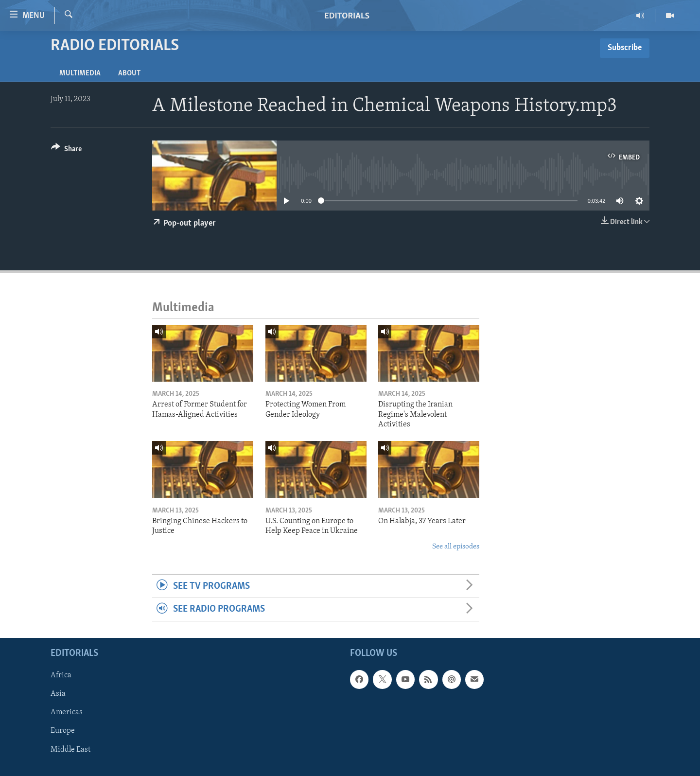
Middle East (70, 749)
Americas (67, 712)
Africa (61, 675)
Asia (58, 694)
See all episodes (456, 547)
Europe (63, 731)
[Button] (66, 150)
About (129, 73)
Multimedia (80, 73)
